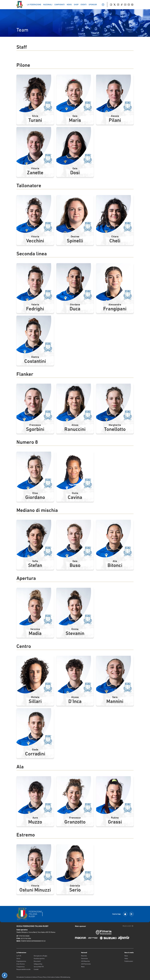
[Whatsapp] (132, 5)
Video (126, 958)
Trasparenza (20, 967)
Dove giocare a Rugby (40, 956)
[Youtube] (125, 5)
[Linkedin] (129, 5)
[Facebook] (111, 5)
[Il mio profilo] (103, 5)
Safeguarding (38, 964)
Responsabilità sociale (23, 969)
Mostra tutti (128, 926)
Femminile (84, 958)
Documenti (37, 961)
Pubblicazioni (129, 961)
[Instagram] (118, 5)
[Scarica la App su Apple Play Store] (125, 914)
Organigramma (21, 961)
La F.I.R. (19, 956)
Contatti (36, 969)
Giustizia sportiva (39, 958)
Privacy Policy (42, 977)
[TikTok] (122, 5)
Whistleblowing (65, 977)
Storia (18, 958)
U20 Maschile (85, 961)
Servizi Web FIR (39, 967)
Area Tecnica (21, 964)
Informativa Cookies (54, 977)
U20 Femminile (86, 964)
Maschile (84, 956)
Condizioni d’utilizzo (31, 977)
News (83, 967)
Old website (20, 977)
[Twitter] (115, 5)
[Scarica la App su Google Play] (131, 914)
